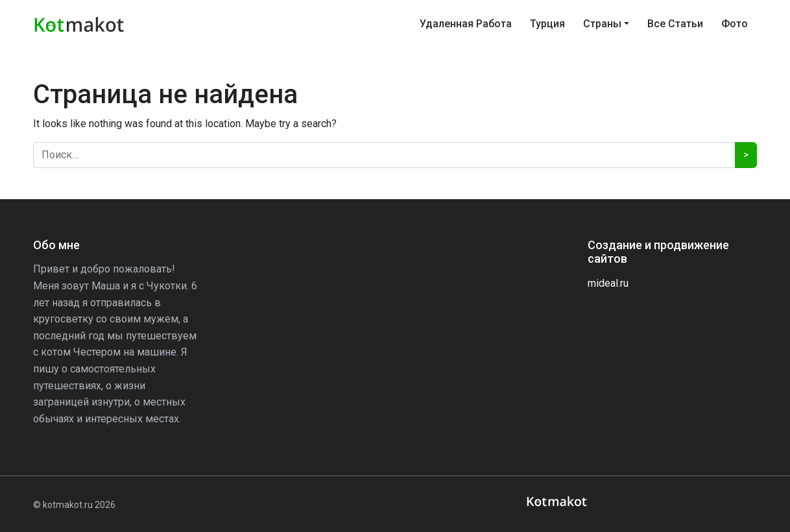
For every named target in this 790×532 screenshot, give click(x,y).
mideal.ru (608, 283)
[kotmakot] (558, 502)
